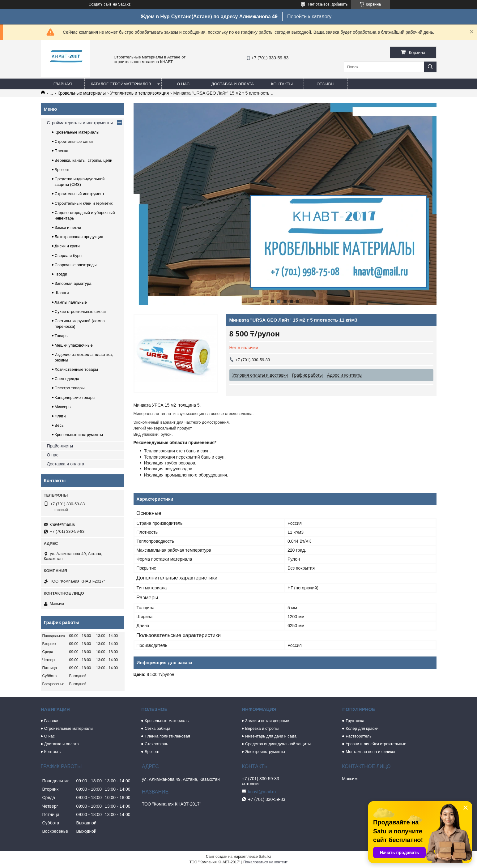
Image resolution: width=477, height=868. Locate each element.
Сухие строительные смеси (80, 312)
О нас (183, 84)
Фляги (60, 416)
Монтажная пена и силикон (371, 752)
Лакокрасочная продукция (79, 237)
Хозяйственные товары (76, 369)
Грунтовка (355, 721)
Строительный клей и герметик (84, 203)
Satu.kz (265, 857)
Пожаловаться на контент (265, 862)
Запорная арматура (73, 283)
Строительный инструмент (80, 194)
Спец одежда (67, 379)
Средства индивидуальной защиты (278, 744)
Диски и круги (67, 246)
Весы (60, 425)
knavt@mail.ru (63, 524)
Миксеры (63, 407)
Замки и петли (68, 227)
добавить (340, 4)
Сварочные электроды (76, 265)
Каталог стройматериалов (121, 84)
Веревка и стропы (262, 728)
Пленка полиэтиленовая (167, 736)
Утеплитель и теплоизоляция (140, 93)
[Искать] (430, 67)
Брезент (62, 170)
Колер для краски (362, 728)
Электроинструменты (265, 752)
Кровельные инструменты (79, 435)
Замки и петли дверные (267, 721)
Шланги (62, 293)
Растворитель (358, 736)
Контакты (282, 84)
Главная (63, 84)
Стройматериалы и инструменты (80, 123)
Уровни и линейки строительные (376, 744)
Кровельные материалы (82, 93)
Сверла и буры (69, 256)
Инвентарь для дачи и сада (271, 736)
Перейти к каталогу (309, 17)
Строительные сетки (74, 141)
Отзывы (325, 84)
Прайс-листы (60, 446)
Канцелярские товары (75, 398)
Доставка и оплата (233, 84)
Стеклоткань (156, 744)
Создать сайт (100, 4)
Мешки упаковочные (74, 345)
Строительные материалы (69, 728)
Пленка (62, 151)
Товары (62, 336)
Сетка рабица (158, 728)
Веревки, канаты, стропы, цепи (84, 160)
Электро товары (70, 388)
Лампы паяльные (71, 302)
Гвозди (61, 274)
